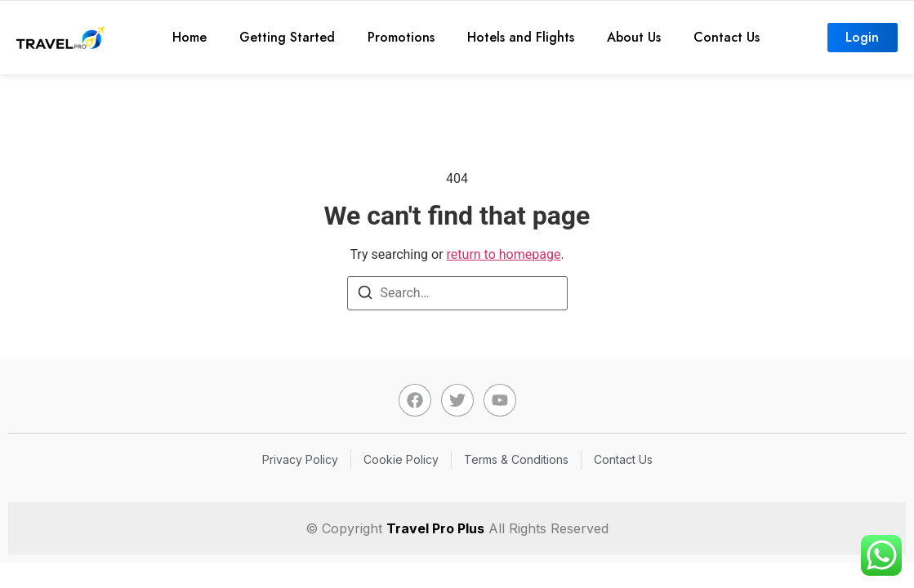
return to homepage (504, 254)
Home (189, 37)
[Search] (365, 295)
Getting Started (287, 37)
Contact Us (727, 37)
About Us (634, 37)
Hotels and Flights (521, 37)
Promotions (401, 37)
